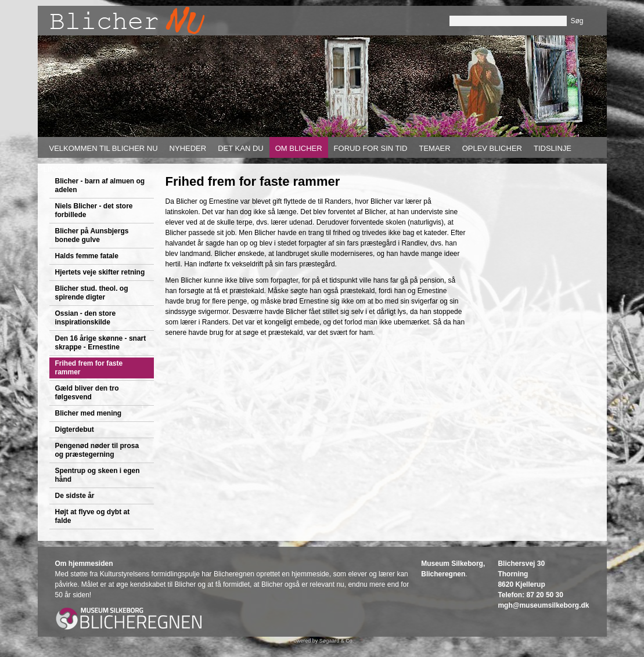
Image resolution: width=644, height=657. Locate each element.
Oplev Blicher (492, 148)
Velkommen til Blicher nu (104, 148)
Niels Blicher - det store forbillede (94, 210)
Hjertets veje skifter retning (100, 272)
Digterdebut (75, 429)
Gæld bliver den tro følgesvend (87, 393)
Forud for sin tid (371, 148)
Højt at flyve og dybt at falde (93, 516)
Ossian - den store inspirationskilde (86, 318)
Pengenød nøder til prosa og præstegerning (97, 450)
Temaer (434, 148)
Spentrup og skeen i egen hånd (98, 475)
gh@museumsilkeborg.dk (546, 605)
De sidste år (75, 496)
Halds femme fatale (87, 256)
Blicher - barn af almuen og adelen (100, 185)
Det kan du (241, 148)
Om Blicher (299, 148)
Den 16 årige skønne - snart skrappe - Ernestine (101, 343)
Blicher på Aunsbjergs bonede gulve (92, 235)
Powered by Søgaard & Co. (322, 641)
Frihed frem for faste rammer (89, 368)
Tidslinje (553, 148)
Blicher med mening (89, 413)
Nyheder (188, 148)
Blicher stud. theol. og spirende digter (92, 293)
